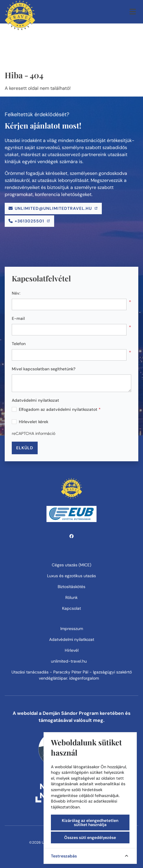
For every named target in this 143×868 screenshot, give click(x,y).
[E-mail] (53, 208)
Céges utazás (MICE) (71, 565)
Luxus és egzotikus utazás (71, 576)
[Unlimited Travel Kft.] (20, 12)
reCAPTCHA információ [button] (34, 433)
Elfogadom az (60, 409)
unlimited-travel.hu (72, 661)
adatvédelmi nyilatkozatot (72, 409)
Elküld (25, 448)
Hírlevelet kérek (34, 422)
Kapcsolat (71, 608)
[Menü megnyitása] (133, 12)
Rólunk (71, 597)
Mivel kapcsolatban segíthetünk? (44, 369)
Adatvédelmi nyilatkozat (35, 400)
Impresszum (72, 629)
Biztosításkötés (71, 587)
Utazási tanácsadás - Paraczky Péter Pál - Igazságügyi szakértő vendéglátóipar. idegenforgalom (72, 675)
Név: (16, 293)
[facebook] (72, 536)
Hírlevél (72, 650)
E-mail (18, 318)
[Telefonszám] (29, 221)
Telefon (19, 344)
